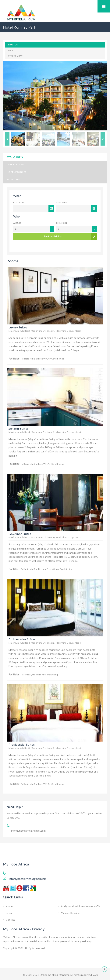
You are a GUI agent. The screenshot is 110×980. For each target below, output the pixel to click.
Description (15, 164)
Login (9, 913)
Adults (17, 223)
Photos (13, 45)
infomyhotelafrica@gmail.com (28, 831)
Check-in (19, 202)
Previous (7, 139)
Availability (15, 157)
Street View (15, 56)
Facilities (13, 180)
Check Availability (52, 242)
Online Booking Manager (54, 975)
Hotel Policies (17, 172)
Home (9, 906)
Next (103, 139)
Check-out (63, 202)
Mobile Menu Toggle (104, 6)
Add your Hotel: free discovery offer (81, 906)
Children (62, 223)
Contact (10, 920)
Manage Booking (70, 913)
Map (11, 50)
